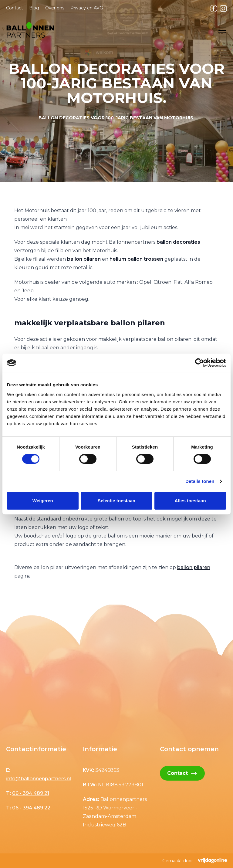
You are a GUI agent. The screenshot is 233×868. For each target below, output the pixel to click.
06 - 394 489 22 (31, 808)
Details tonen (200, 481)
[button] (30, 30)
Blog (34, 8)
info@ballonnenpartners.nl (39, 779)
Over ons (55, 8)
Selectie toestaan (116, 501)
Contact (15, 8)
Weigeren (43, 501)
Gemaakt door (195, 861)
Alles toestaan (190, 501)
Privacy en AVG (87, 8)
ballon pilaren (194, 567)
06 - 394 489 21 (31, 793)
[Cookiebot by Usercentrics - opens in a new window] (199, 363)
